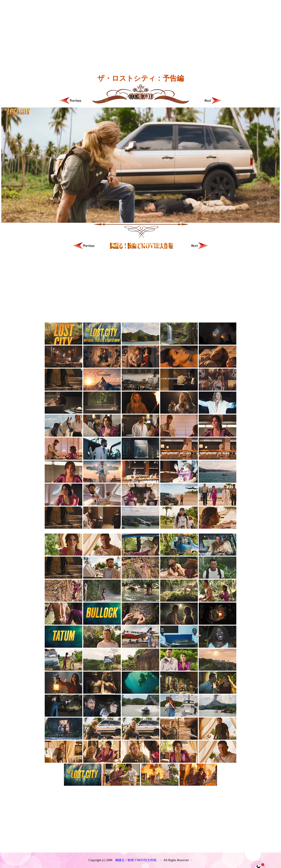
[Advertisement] (140, 31)
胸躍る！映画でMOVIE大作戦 (136, 860)
